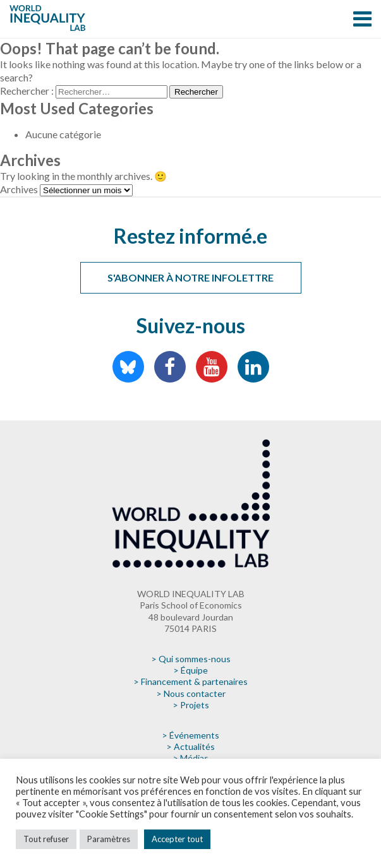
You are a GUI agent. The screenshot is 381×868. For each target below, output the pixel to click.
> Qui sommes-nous (191, 659)
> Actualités (190, 746)
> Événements (190, 735)
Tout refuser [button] (46, 839)
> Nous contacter (191, 693)
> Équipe (190, 670)
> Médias (190, 758)
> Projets (191, 705)
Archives (19, 189)
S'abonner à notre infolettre (190, 277)
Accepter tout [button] (177, 839)
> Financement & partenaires (190, 681)
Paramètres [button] (109, 839)
